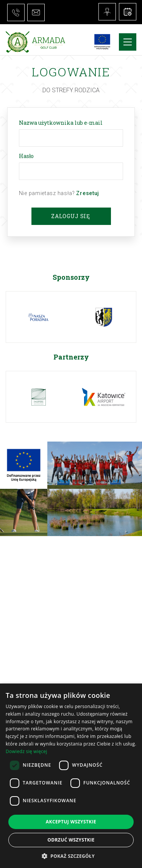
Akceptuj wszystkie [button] (71, 822)
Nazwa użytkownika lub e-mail (62, 123)
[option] (39, 317)
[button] (71, 856)
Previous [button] (15, 277)
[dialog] (71, 776)
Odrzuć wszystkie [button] (71, 840)
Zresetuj (88, 193)
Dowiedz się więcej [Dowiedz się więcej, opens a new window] (27, 751)
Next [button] (127, 277)
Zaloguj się (71, 216)
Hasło (28, 156)
